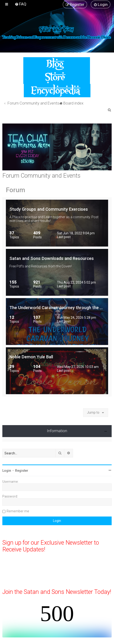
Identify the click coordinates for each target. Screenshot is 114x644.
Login (7, 471)
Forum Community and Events (41, 176)
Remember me (18, 511)
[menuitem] (21, 4)
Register (22, 471)
